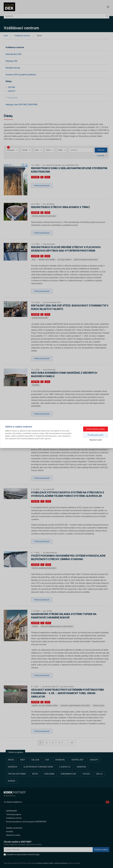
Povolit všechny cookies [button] (96, 429)
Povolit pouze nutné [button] (96, 435)
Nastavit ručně (96, 440)
